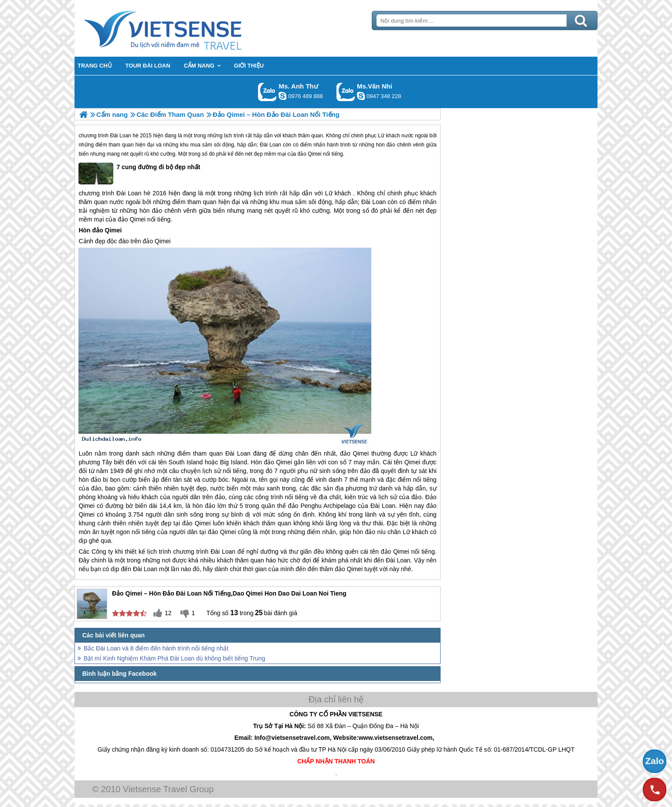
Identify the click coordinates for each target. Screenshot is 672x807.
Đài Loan (121, 136)
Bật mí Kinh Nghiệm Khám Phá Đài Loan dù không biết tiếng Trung (174, 658)
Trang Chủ (184, 28)
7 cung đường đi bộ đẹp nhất (139, 174)
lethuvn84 (282, 96)
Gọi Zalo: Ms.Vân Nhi (346, 92)
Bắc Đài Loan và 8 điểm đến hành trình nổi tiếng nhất (156, 648)
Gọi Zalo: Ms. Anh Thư (267, 92)
